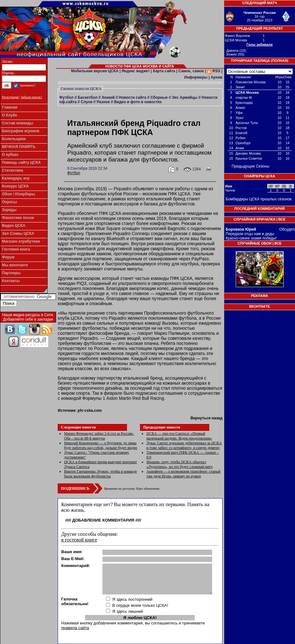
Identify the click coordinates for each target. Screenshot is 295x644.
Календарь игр (16, 178)
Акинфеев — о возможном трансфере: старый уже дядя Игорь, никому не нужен (183, 474)
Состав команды (17, 123)
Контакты (11, 281)
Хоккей (108, 97)
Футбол (66, 97)
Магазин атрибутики (21, 241)
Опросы (9, 202)
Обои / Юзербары (18, 194)
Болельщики (14, 139)
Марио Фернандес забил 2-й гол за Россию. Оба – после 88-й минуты (99, 436)
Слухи (87, 102)
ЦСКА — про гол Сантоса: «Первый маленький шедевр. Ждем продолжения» (179, 436)
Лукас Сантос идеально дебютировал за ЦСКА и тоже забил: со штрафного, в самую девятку (184, 445)
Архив (216, 77)
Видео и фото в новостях (138, 102)
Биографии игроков (21, 131)
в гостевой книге (79, 540)
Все (282, 219)
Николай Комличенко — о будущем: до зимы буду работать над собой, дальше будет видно (101, 445)
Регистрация (10, 97)
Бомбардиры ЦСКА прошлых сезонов (259, 199)
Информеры (196, 77)
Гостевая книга (16, 249)
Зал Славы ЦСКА (18, 233)
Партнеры (11, 273)
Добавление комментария (103, 520)
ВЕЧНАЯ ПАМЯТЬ (19, 147)
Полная (280, 61)
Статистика (12, 170)
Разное (103, 102)
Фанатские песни (18, 218)
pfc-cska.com (90, 411)
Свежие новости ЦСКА (81, 89)
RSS (214, 71)
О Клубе (9, 115)
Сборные (159, 97)
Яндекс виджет (136, 71)
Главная (10, 107)
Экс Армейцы (185, 97)
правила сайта (75, 628)
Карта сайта (164, 71)
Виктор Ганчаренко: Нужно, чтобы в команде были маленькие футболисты (100, 474)
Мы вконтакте (15, 265)
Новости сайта (133, 97)
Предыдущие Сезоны (250, 166)
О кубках (10, 155)
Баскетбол (88, 97)
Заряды (9, 210)
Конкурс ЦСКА (15, 186)
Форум (8, 257)
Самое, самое (191, 71)
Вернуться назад (206, 418)
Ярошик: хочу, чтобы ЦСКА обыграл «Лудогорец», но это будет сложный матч (179, 464)
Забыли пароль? (32, 97)
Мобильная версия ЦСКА (95, 71)
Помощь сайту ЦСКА (21, 162)
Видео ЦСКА (14, 226)
